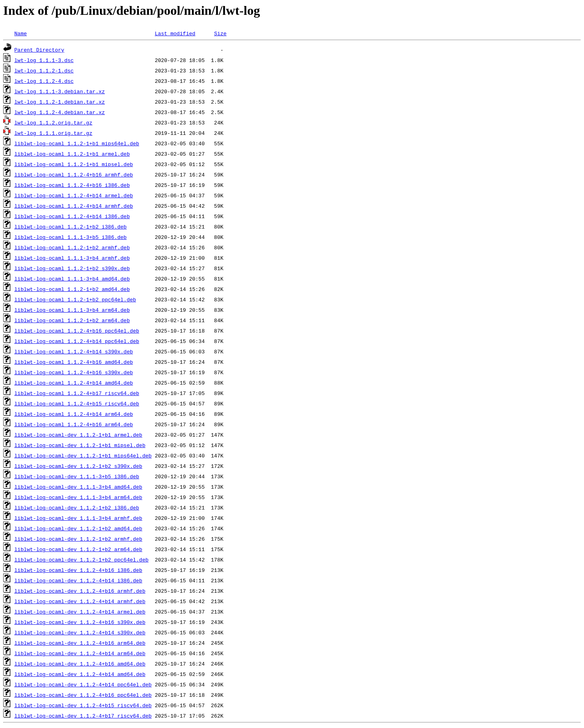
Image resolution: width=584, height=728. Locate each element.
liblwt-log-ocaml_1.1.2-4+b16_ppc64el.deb (77, 331)
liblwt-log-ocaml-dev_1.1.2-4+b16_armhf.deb (80, 591)
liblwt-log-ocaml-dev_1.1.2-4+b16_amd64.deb (80, 664)
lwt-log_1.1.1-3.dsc (44, 60)
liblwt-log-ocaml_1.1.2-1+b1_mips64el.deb (77, 143)
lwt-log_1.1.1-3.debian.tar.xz (60, 91)
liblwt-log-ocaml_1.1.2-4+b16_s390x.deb (74, 372)
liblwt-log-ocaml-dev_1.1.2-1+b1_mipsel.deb (80, 445)
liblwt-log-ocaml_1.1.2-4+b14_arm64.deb (74, 414)
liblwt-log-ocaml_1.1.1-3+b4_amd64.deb (72, 279)
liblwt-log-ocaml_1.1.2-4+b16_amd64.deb (74, 362)
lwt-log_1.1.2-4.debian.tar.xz (60, 112)
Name (21, 33)
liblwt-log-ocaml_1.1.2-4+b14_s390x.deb (74, 351)
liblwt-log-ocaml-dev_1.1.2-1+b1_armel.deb (78, 435)
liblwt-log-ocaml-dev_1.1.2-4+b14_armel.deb (80, 612)
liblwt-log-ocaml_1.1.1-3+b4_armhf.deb (72, 258)
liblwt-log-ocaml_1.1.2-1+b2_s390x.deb (72, 268)
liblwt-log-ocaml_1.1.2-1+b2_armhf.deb (72, 247)
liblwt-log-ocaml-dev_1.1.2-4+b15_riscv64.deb (83, 705)
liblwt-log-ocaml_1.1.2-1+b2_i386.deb (71, 227)
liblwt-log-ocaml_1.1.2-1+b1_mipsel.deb (74, 164)
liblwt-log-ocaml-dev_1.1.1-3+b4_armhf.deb (78, 518)
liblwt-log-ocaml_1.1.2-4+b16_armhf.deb (74, 174)
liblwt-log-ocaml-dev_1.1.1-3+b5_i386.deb (77, 476)
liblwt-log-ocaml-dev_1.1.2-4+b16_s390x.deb (80, 622)
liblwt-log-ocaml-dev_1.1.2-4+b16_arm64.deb (80, 643)
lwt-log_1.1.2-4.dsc (44, 81)
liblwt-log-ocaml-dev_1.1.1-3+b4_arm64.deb (78, 497)
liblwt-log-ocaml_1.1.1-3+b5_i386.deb (71, 237)
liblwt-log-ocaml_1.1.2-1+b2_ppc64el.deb (75, 299)
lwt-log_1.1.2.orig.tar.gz (53, 122)
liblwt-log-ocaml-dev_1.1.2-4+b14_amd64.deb (80, 674)
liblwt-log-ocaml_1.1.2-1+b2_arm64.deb (72, 320)
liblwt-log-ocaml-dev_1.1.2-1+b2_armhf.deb (78, 539)
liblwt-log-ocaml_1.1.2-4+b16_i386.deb (72, 185)
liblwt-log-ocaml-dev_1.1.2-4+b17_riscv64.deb (83, 716)
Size (220, 33)
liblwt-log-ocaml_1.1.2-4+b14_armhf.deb (74, 206)
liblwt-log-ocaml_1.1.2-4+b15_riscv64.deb (77, 403)
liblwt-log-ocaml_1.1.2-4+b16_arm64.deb (74, 424)
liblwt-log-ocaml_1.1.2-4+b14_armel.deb (74, 195)
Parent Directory (39, 50)
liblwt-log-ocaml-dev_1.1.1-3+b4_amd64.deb (78, 487)
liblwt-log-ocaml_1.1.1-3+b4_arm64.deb (72, 310)
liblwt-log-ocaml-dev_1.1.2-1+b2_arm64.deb (78, 549)
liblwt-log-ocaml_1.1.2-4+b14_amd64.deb (74, 383)
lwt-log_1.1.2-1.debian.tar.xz (60, 102)
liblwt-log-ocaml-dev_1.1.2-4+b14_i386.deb (78, 580)
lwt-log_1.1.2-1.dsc (44, 70)
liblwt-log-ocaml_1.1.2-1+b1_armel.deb (72, 154)
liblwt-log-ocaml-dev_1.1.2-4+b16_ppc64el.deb (83, 695)
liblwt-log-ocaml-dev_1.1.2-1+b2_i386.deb (77, 507)
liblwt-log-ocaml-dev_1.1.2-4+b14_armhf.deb (80, 601)
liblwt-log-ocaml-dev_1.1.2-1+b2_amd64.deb (78, 528)
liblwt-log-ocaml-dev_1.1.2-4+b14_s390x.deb (80, 632)
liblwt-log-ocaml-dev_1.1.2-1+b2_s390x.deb (78, 466)
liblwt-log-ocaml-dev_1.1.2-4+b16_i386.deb (78, 570)
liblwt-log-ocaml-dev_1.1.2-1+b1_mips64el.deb (83, 455)
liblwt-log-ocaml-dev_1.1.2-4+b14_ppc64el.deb (83, 684)
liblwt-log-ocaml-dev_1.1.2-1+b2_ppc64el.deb (81, 560)
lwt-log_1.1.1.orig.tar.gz (53, 133)
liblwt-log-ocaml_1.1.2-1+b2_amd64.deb (72, 289)
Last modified (175, 33)
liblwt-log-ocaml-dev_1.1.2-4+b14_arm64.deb (80, 653)
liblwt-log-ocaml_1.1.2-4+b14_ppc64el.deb (77, 341)
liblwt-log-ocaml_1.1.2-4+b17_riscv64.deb (77, 393)
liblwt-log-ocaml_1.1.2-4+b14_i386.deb (72, 216)
